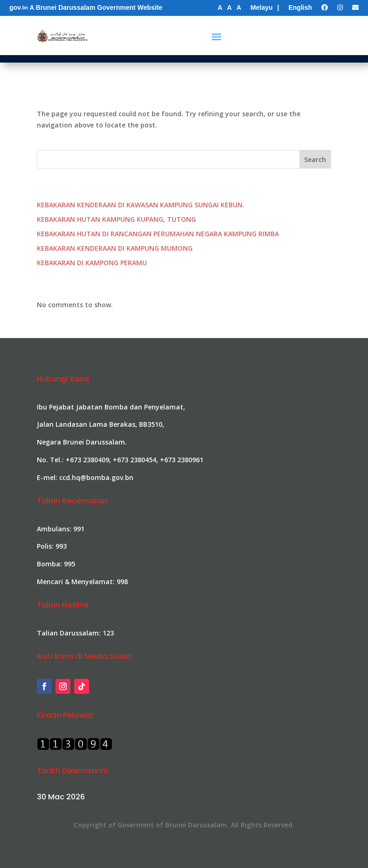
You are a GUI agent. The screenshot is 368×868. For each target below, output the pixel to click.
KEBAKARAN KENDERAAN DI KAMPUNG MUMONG (115, 248)
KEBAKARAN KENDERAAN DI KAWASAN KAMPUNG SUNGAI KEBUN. (141, 205)
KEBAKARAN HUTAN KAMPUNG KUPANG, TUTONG (116, 219)
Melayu (261, 7)
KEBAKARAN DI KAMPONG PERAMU (92, 263)
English (300, 7)
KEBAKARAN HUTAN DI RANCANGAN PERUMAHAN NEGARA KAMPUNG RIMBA (158, 234)
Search (315, 159)
